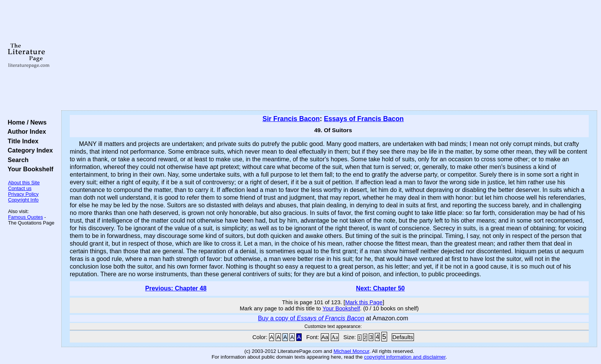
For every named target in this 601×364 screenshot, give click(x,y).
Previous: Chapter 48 (176, 288)
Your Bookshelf (29, 169)
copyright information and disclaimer (405, 357)
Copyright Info (23, 200)
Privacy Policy (23, 194)
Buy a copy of (311, 318)
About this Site (24, 183)
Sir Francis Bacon (291, 119)
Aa (325, 337)
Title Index (21, 141)
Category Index (29, 150)
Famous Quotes (25, 217)
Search (16, 160)
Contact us (20, 188)
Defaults (403, 337)
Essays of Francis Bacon (364, 119)
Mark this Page (364, 302)
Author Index (25, 131)
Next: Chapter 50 (380, 288)
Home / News (25, 122)
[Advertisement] (329, 56)
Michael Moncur (351, 351)
